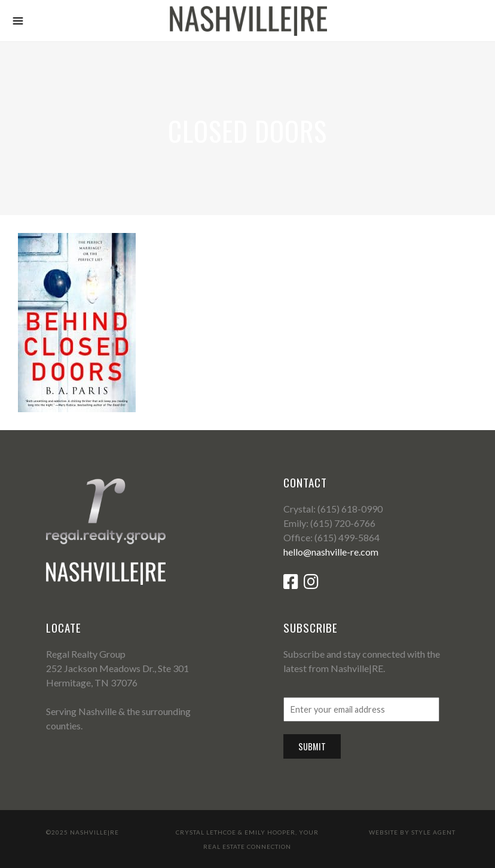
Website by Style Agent (412, 832)
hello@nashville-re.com (331, 552)
